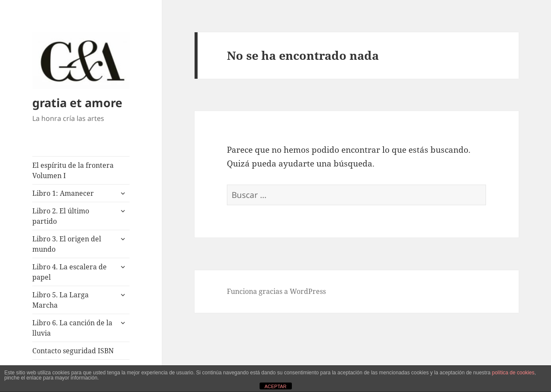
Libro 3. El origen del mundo (67, 244)
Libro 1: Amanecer (63, 193)
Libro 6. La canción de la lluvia (72, 328)
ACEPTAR (275, 386)
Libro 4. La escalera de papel (70, 272)
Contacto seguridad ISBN (73, 351)
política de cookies (513, 373)
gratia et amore (77, 103)
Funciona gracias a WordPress (276, 291)
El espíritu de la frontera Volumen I (73, 170)
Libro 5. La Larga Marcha (60, 300)
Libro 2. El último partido (61, 216)
